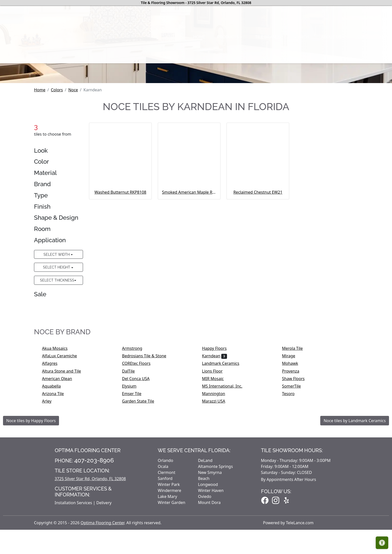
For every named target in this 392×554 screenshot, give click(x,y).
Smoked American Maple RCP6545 (189, 265)
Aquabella (55, 459)
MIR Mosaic (216, 452)
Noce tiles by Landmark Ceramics (355, 494)
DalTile (132, 444)
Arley (50, 475)
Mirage (292, 429)
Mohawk (293, 437)
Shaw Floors (297, 452)
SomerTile (295, 459)
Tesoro (292, 467)
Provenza (294, 444)
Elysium (132, 459)
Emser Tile (135, 467)
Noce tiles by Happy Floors (31, 494)
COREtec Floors (139, 437)
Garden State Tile (141, 475)
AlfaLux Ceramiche (63, 429)
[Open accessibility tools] (382, 543)
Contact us (278, 68)
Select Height (57, 341)
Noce (73, 163)
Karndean (214, 429)
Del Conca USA (139, 452)
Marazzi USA (217, 475)
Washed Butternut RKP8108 (120, 265)
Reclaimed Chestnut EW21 (258, 265)
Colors (57, 163)
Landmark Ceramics (224, 437)
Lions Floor (216, 444)
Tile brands (176, 68)
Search (209, 68)
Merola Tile (296, 422)
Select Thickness (57, 353)
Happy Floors (218, 422)
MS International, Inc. (226, 459)
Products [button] (136, 68)
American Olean (60, 452)
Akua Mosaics (58, 422)
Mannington (218, 467)
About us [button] (240, 68)
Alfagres (53, 437)
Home (107, 68)
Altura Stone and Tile (66, 444)
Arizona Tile (56, 467)
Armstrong (135, 422)
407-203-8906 (94, 534)
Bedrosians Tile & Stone (147, 429)
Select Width (57, 328)
